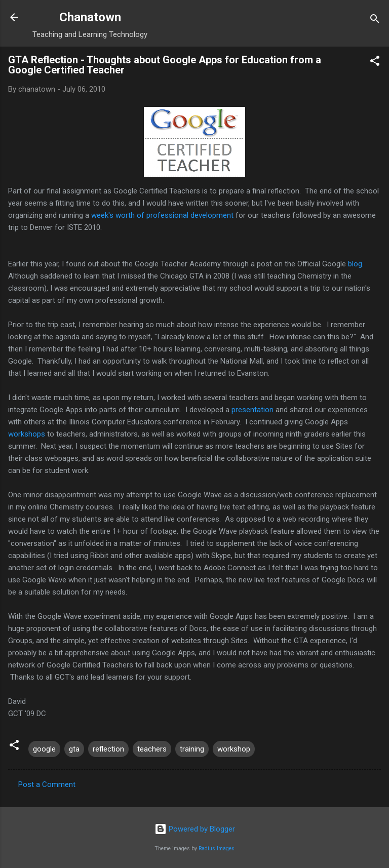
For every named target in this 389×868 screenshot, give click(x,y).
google (44, 749)
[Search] (375, 21)
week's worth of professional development (162, 215)
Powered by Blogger (195, 829)
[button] (375, 63)
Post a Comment (47, 784)
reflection (108, 749)
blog (355, 264)
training (192, 749)
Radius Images (217, 849)
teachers (152, 749)
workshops (27, 434)
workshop (234, 749)
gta (74, 749)
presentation (252, 410)
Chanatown (90, 17)
